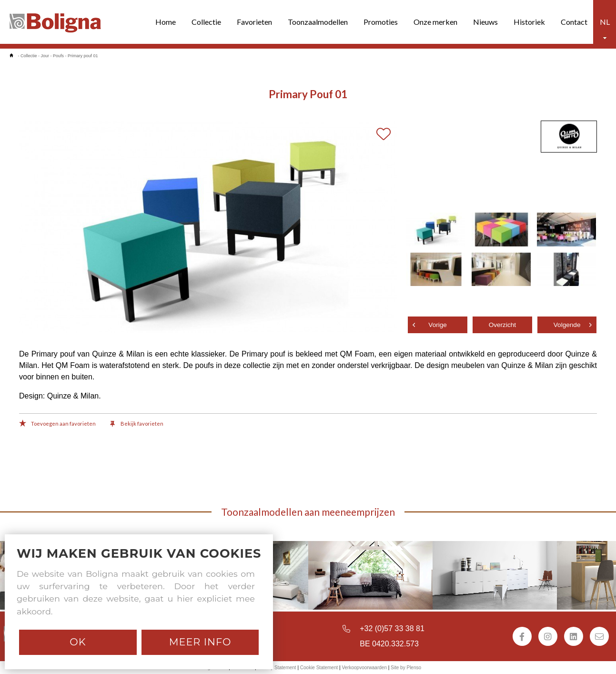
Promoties (381, 22)
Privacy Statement (277, 668)
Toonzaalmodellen (318, 22)
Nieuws (485, 22)
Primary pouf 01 (83, 56)
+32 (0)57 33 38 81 (392, 628)
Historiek (529, 22)
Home (166, 22)
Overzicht (502, 325)
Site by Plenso (406, 668)
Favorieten (254, 22)
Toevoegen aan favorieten (57, 424)
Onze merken (435, 22)
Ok (78, 642)
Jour (45, 56)
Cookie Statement (319, 668)
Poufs (58, 56)
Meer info (200, 642)
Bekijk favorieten (137, 424)
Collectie (206, 22)
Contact (574, 22)
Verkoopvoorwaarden (364, 668)
